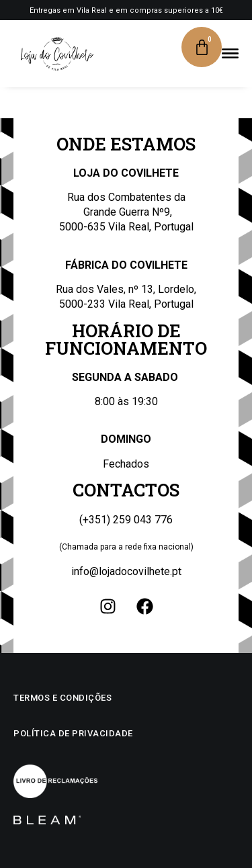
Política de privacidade (73, 733)
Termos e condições (62, 698)
